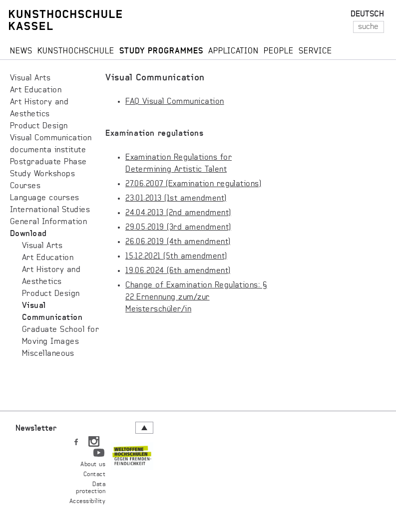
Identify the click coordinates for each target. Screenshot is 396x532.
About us (93, 465)
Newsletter (36, 429)
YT (99, 451)
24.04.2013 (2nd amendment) (178, 213)
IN (94, 440)
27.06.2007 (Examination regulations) (193, 184)
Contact (94, 475)
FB (76, 440)
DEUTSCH (367, 14)
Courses (25, 186)
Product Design (39, 126)
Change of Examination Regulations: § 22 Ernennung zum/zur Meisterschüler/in (196, 297)
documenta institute (48, 150)
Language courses (45, 198)
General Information (48, 222)
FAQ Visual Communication (175, 102)
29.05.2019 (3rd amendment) (178, 228)
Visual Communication (51, 138)
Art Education (36, 90)
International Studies (50, 210)
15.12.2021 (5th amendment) (176, 257)
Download (28, 234)
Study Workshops (42, 174)
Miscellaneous (48, 354)
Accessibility (87, 502)
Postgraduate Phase (48, 162)
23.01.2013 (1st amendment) (176, 199)
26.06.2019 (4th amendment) (178, 242)
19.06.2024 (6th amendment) (178, 271)
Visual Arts (30, 78)
